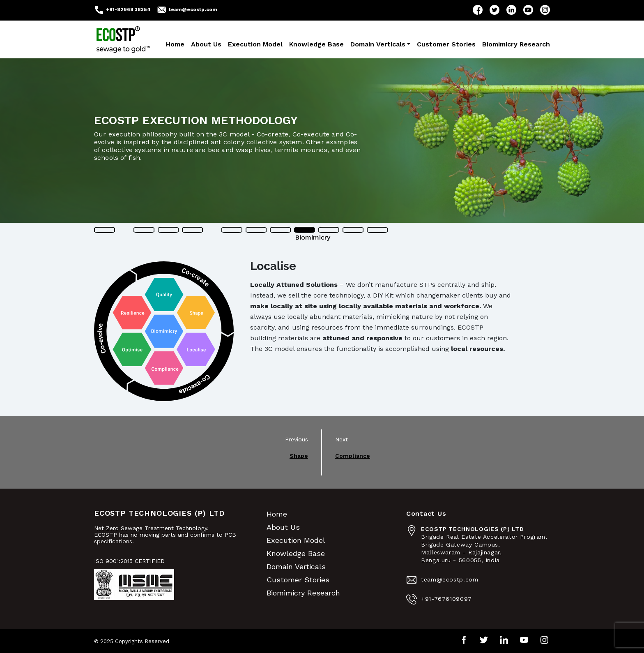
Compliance (353, 456)
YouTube (528, 10)
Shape (299, 456)
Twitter (494, 10)
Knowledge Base (316, 44)
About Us (206, 44)
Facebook (478, 10)
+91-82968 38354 (128, 9)
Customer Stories (446, 44)
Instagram (545, 10)
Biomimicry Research (516, 44)
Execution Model (255, 44)
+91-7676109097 (446, 599)
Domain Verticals (378, 44)
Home (175, 44)
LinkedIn (511, 10)
